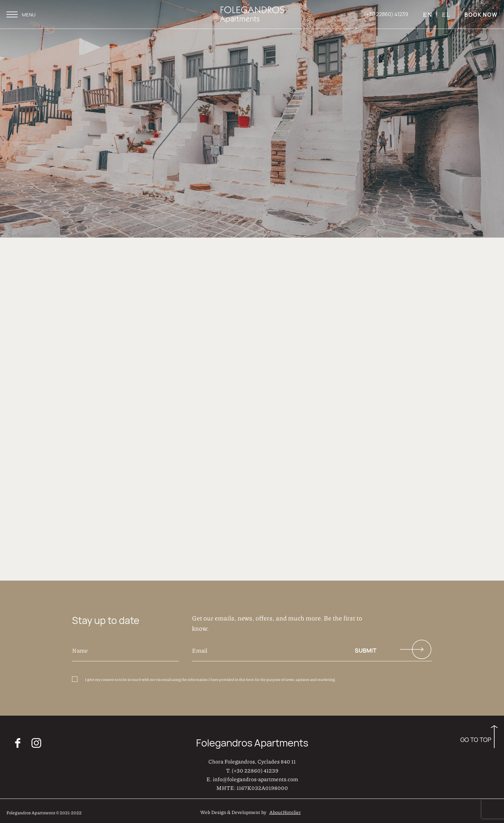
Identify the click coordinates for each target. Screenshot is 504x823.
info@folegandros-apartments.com (255, 777)
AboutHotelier (285, 811)
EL (446, 14)
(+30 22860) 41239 (255, 769)
